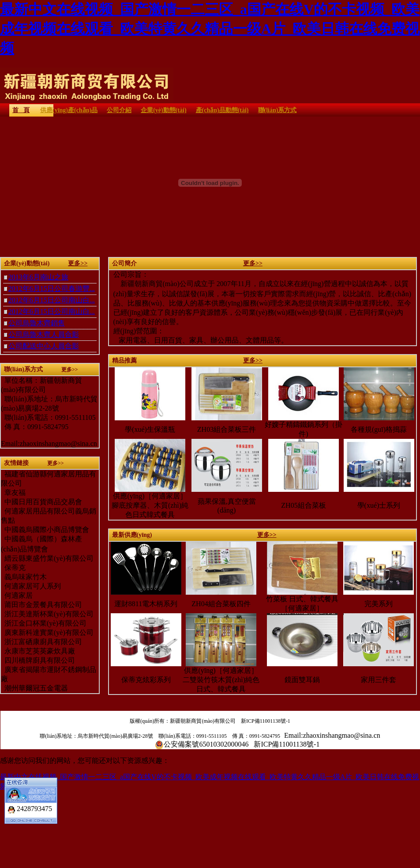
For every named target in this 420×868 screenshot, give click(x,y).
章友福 (15, 492)
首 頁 (21, 110)
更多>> (78, 263)
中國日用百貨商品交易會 (43, 502)
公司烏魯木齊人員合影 (44, 334)
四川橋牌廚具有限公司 (38, 660)
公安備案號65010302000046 (206, 744)
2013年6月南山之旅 (38, 277)
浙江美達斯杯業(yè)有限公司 (47, 614)
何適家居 (17, 595)
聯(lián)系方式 (277, 110)
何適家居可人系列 (31, 586)
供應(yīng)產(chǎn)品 (69, 110)
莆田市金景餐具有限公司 (41, 605)
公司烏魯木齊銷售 (37, 323)
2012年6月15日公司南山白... (52, 300)
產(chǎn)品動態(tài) (222, 110)
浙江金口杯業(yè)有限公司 (44, 623)
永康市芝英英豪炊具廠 (38, 651)
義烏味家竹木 (24, 577)
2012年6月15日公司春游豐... (52, 289)
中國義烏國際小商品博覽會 (47, 530)
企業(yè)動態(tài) (163, 110)
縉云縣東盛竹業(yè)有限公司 (48, 558)
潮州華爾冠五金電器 (34, 688)
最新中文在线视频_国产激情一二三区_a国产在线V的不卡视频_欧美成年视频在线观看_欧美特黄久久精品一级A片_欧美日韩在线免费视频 (210, 29)
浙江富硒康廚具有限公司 (41, 642)
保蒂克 (13, 568)
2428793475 (34, 804)
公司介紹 (119, 110)
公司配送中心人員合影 (44, 346)
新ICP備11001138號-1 (266, 721)
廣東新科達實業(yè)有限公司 (47, 632)
